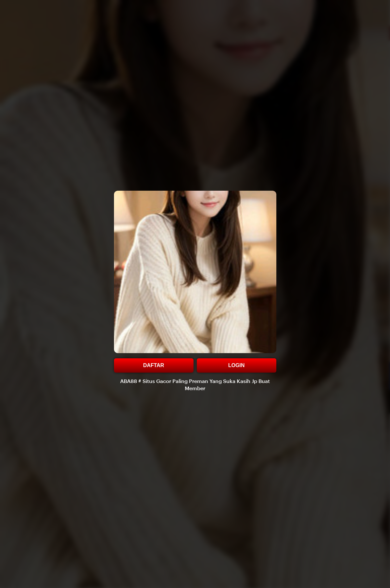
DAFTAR (154, 365)
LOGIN (237, 365)
